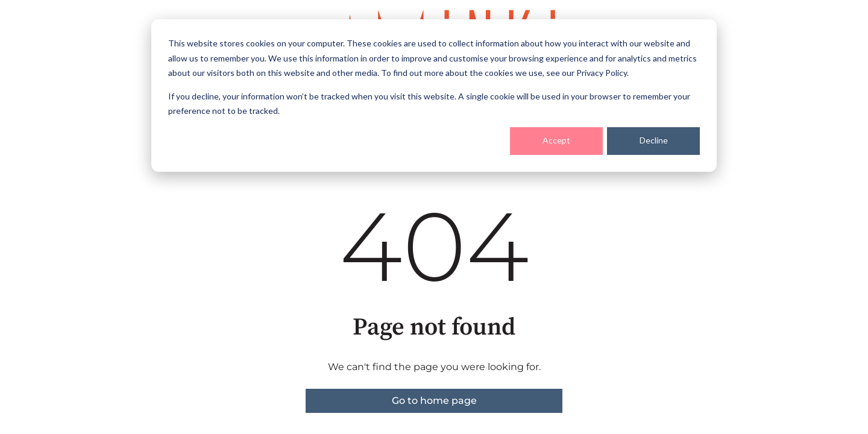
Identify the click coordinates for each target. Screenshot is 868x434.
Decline (654, 140)
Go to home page (434, 401)
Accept (556, 140)
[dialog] (434, 96)
